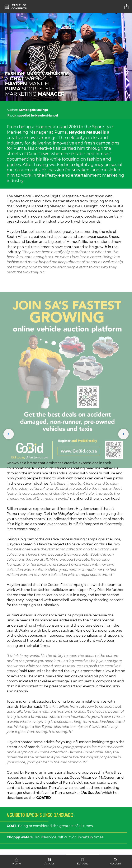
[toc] (16, 7)
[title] (127, 7)
